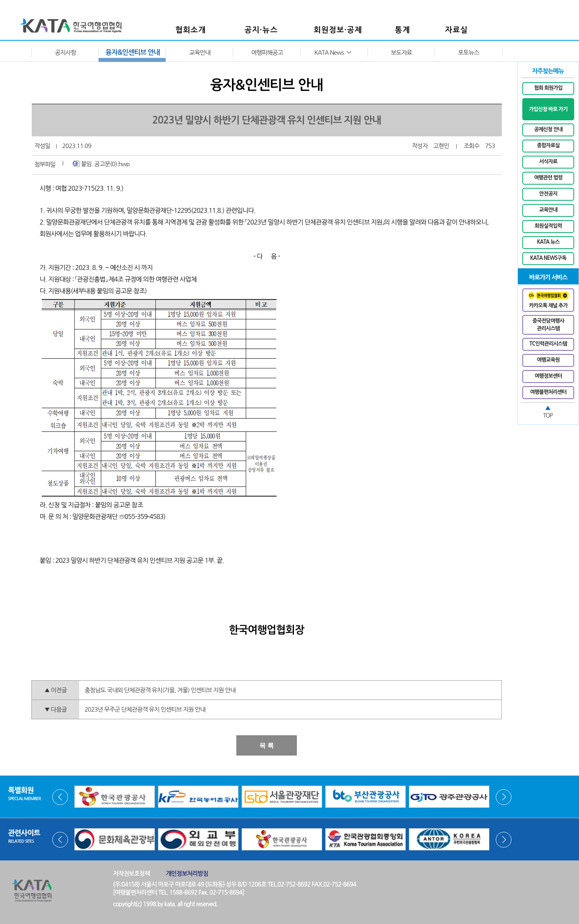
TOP (548, 416)
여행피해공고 (267, 52)
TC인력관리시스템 (548, 344)
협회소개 (191, 30)
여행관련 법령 (548, 178)
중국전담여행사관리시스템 (548, 325)
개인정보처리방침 (187, 874)
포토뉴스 (468, 52)
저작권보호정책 (131, 874)
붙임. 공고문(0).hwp (101, 164)
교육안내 (200, 52)
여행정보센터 (548, 376)
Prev (60, 797)
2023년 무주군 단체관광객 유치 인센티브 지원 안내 (145, 709)
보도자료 (401, 52)
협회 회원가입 (548, 88)
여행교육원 (548, 360)
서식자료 (548, 162)
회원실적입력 (548, 226)
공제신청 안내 (548, 129)
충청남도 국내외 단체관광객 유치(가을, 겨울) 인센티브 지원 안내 (160, 690)
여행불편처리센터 (548, 392)
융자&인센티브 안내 (132, 52)
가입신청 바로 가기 (548, 109)
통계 (402, 30)
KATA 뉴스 (548, 242)
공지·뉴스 (261, 30)
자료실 (457, 30)
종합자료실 (548, 145)
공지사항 (65, 52)
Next (504, 797)
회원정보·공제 (338, 30)
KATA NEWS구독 (548, 258)
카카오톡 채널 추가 (548, 300)
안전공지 (548, 194)
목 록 (267, 746)
